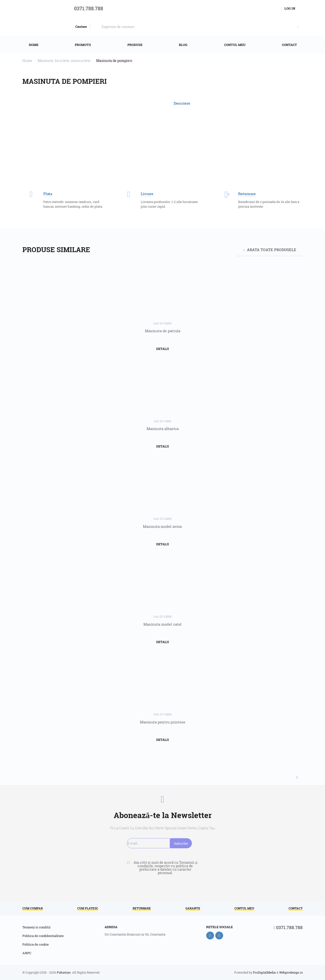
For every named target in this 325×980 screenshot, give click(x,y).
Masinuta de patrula (163, 331)
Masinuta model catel (162, 624)
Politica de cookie (36, 945)
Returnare (142, 908)
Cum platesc (88, 908)
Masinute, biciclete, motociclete (64, 61)
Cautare (81, 27)
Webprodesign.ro (291, 972)
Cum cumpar (33, 908)
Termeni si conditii (36, 927)
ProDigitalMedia (264, 972)
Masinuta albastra (163, 429)
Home (27, 61)
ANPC (27, 953)
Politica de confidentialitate (43, 936)
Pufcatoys (64, 972)
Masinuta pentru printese (163, 722)
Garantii (193, 908)
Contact (296, 908)
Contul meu (244, 908)
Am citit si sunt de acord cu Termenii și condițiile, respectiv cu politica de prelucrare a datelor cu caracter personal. (165, 868)
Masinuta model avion (162, 526)
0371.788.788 (288, 928)
